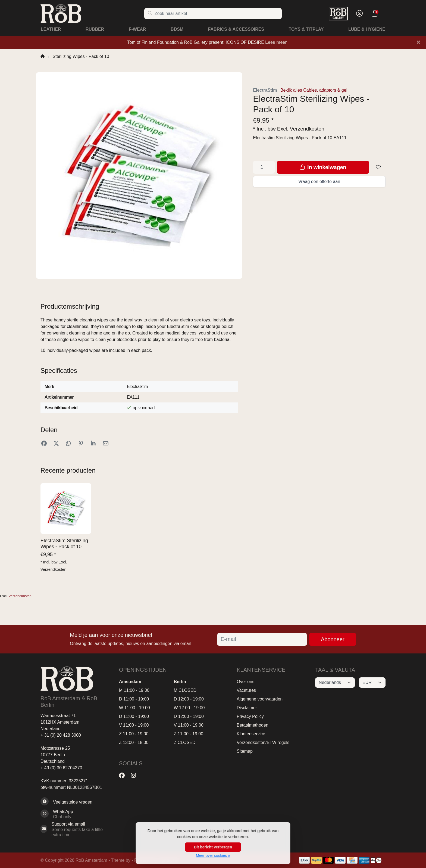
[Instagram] (136, 776)
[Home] (43, 56)
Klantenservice (251, 734)
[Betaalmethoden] (304, 860)
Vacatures (246, 690)
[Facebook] (124, 776)
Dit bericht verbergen (213, 847)
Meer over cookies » (213, 855)
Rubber (95, 29)
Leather (51, 29)
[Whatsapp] (76, 814)
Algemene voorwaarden (260, 699)
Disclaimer (247, 708)
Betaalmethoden (253, 725)
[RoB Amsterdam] (92, 13)
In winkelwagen (323, 167)
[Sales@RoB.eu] (76, 829)
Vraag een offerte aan (319, 182)
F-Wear (137, 29)
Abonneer (333, 639)
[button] (359, 14)
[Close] (418, 42)
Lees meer (276, 42)
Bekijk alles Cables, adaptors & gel (314, 90)
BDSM (177, 29)
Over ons (245, 682)
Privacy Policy (250, 716)
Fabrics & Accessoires (236, 29)
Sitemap (245, 751)
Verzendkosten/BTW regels (263, 743)
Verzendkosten (307, 129)
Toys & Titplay (306, 29)
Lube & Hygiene (367, 29)
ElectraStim (265, 90)
